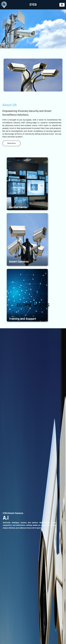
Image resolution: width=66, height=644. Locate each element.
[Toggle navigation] (62, 5)
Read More (12, 143)
